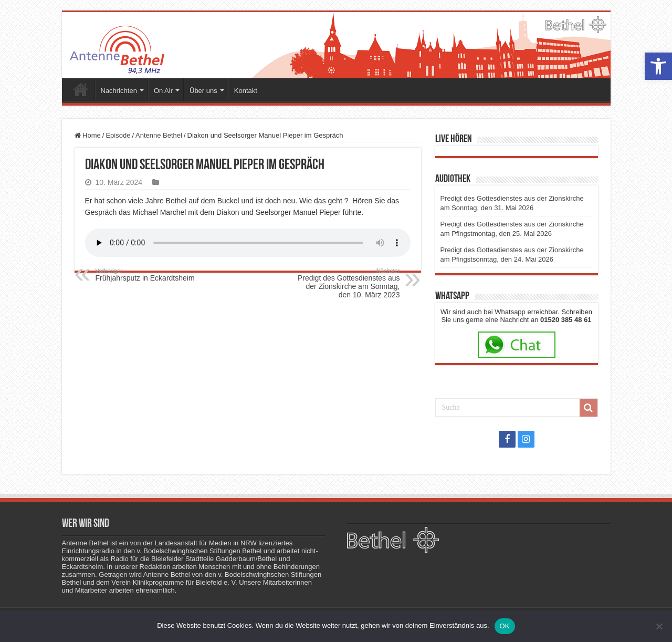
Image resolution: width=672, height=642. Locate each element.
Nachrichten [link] (119, 91)
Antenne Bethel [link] (159, 135)
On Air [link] (163, 91)
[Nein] (659, 626)
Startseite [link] (81, 89)
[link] (658, 66)
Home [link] (88, 135)
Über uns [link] (203, 91)
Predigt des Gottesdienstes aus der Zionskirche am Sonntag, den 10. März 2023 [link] (346, 283)
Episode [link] (118, 135)
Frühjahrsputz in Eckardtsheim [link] (149, 275)
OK (505, 626)
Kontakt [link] (246, 91)
